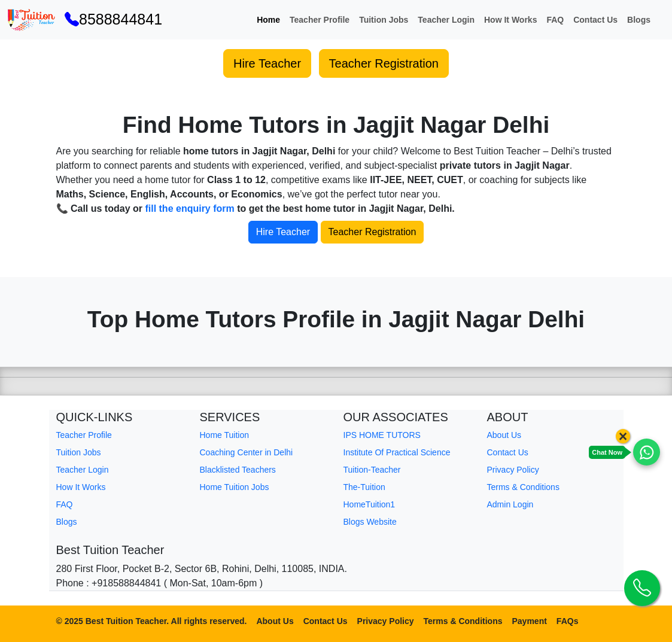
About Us (504, 435)
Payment (530, 621)
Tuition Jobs (384, 20)
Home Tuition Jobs (235, 487)
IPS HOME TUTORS (382, 435)
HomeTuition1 (370, 504)
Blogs (639, 20)
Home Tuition (224, 435)
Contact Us (595, 20)
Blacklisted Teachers (238, 470)
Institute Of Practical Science (397, 452)
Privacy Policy (513, 470)
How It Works (510, 20)
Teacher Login (446, 20)
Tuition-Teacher (372, 470)
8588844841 (113, 19)
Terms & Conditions (523, 487)
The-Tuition (364, 487)
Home (268, 20)
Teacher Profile (320, 20)
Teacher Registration (384, 63)
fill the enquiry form (189, 209)
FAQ (555, 20)
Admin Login (510, 504)
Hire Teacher (267, 63)
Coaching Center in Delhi (247, 452)
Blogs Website (370, 522)
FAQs (568, 621)
